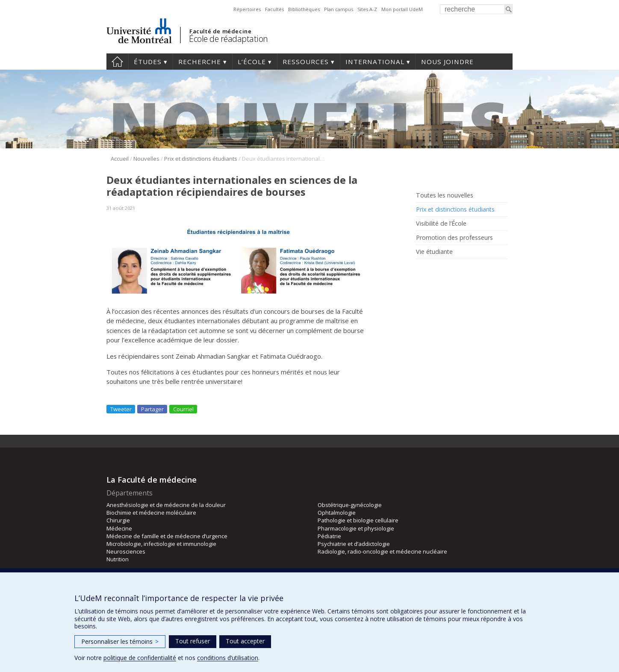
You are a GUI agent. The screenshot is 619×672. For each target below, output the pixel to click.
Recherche (200, 62)
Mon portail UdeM (402, 9)
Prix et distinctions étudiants (201, 159)
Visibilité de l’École (441, 224)
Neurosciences (126, 551)
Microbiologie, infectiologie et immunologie (161, 544)
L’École (252, 62)
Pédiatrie (329, 536)
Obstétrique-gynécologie (350, 505)
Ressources (306, 62)
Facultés (274, 9)
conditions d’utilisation (228, 658)
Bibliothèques (304, 9)
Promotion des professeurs (454, 238)
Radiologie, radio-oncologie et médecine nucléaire (382, 551)
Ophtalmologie (337, 513)
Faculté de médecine (220, 31)
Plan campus (339, 9)
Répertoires (247, 9)
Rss (422, 271)
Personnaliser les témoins (120, 641)
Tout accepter (245, 641)
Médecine (119, 528)
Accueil (117, 62)
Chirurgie (118, 520)
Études (148, 62)
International (375, 62)
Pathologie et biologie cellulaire (358, 520)
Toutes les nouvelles (445, 195)
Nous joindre (447, 62)
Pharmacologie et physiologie (356, 528)
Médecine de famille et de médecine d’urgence (167, 536)
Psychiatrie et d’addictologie (354, 544)
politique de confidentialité (140, 658)
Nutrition (118, 559)
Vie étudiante (434, 252)
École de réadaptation (228, 39)
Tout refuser (193, 641)
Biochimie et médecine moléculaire (151, 513)
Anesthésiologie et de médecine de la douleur (166, 505)
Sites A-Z (367, 9)
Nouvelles (146, 159)
